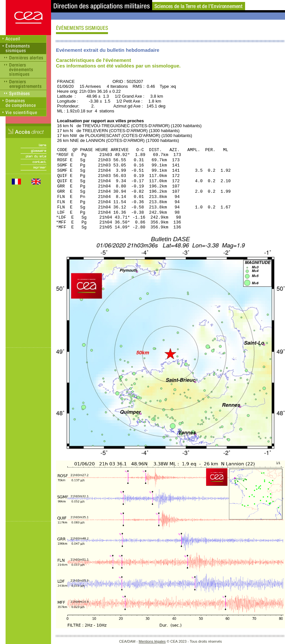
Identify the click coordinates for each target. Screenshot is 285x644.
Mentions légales (152, 641)
